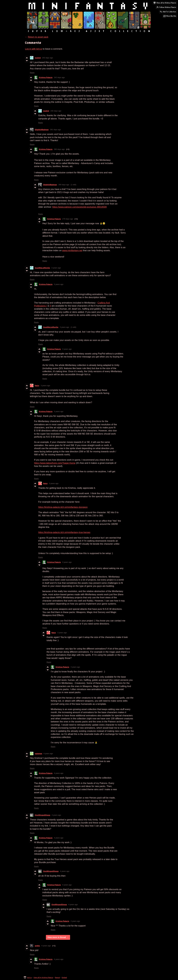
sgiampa (38, 754)
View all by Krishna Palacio (43, 977)
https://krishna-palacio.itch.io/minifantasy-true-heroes (64, 532)
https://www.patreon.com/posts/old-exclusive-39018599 (79, 207)
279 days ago (68, 219)
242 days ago (59, 77)
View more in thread (57, 937)
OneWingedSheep (42, 815)
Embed (64, 977)
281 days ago (55, 130)
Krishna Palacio (46, 77)
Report (57, 977)
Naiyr (37, 386)
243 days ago (48, 58)
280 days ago (59, 149)
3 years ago (56, 268)
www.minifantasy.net (72, 250)
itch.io (29, 977)
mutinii (38, 58)
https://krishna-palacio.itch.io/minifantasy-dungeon (63, 507)
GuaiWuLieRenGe (42, 268)
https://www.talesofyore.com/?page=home (55, 463)
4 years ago (48, 754)
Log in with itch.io (34, 49)
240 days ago (56, 111)
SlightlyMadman (42, 130)
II (50, 306)
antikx (37, 946)
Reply (32, 73)
